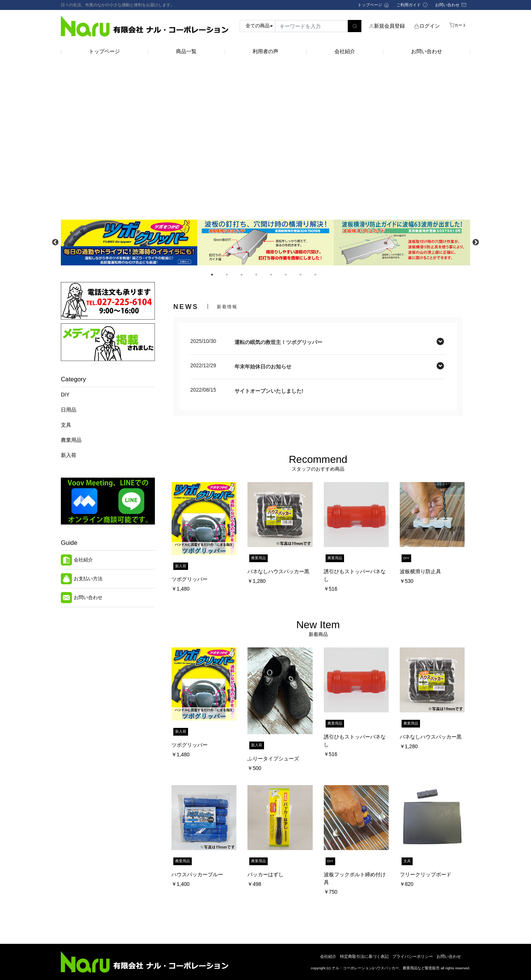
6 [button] (286, 275)
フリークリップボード (426, 874)
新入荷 (69, 455)
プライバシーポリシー (413, 956)
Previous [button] (55, 243)
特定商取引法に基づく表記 (364, 956)
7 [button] (301, 275)
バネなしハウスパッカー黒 (278, 571)
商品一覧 (186, 51)
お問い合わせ (427, 51)
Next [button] (476, 243)
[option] (129, 242)
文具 (66, 425)
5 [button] (271, 275)
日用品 (69, 410)
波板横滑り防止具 (420, 571)
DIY (65, 395)
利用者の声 (265, 51)
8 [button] (315, 275)
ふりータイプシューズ (273, 759)
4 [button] (256, 275)
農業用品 (71, 440)
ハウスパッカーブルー (197, 874)
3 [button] (242, 275)
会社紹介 (345, 51)
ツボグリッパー (190, 579)
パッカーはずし (265, 874)
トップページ (104, 51)
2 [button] (227, 275)
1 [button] (212, 275)
